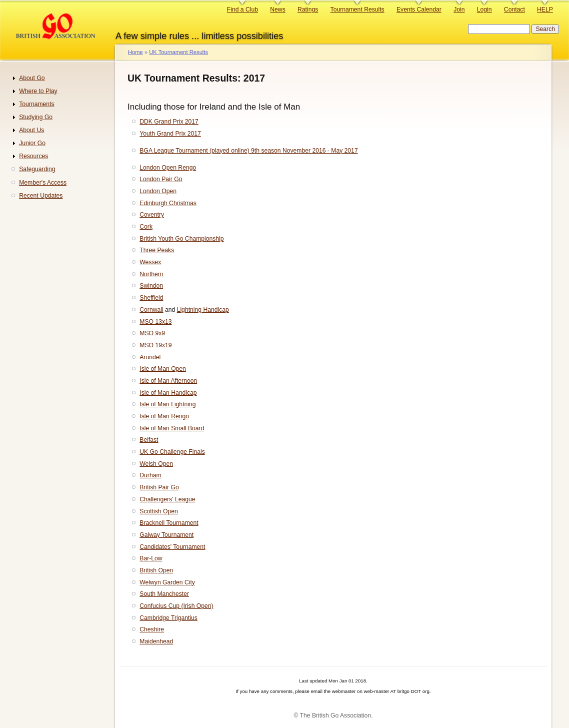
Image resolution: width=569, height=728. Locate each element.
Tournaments (36, 104)
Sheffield (151, 298)
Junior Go (32, 143)
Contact (514, 10)
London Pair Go (161, 179)
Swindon (151, 286)
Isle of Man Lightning (167, 404)
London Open (158, 191)
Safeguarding (37, 169)
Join (459, 10)
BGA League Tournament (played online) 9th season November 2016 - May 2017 (248, 151)
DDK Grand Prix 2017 (169, 122)
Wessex (150, 262)
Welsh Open (156, 464)
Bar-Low (151, 558)
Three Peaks (157, 250)
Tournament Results (357, 10)
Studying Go (36, 117)
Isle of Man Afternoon (168, 381)
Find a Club (242, 10)
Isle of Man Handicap (168, 393)
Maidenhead (156, 641)
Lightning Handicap (203, 310)
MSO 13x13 (155, 322)
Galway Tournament (166, 535)
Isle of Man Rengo (164, 416)
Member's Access (43, 183)
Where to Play (38, 91)
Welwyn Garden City (167, 582)
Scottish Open (158, 511)
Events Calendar (419, 10)
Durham (150, 475)
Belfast (149, 440)
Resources (33, 156)
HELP (545, 10)
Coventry (152, 215)
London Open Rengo (168, 168)
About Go (32, 78)
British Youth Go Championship (181, 239)
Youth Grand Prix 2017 (170, 134)
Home (135, 52)
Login (484, 10)
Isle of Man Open (163, 369)
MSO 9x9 (152, 333)
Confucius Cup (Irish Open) (176, 606)
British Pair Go (159, 487)
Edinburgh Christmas (168, 203)
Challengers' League (167, 499)
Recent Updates (41, 196)
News (277, 10)
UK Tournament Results (178, 52)
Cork (146, 227)
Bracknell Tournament (169, 523)
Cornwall (151, 310)
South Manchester (164, 594)
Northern (151, 274)
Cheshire (152, 629)
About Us (31, 130)
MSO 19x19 (155, 345)
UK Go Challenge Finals (172, 452)
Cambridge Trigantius (168, 618)
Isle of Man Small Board (172, 428)
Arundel (150, 357)
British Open (156, 570)
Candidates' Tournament (172, 547)
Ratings (308, 10)
